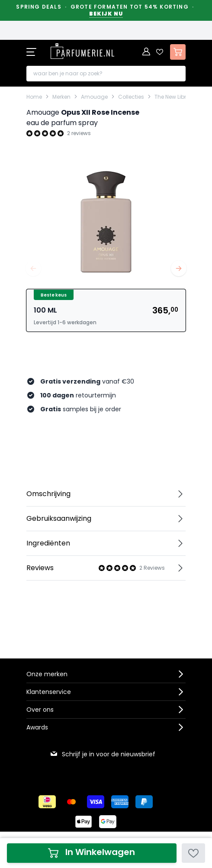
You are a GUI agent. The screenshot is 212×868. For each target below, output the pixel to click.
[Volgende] (179, 268)
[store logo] (83, 51)
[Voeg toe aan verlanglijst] (193, 853)
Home (34, 97)
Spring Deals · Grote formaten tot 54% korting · (106, 10)
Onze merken (47, 674)
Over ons (40, 710)
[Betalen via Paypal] (144, 802)
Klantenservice (49, 692)
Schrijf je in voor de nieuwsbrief (103, 754)
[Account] (147, 52)
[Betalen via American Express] (120, 802)
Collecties (131, 97)
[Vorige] (33, 268)
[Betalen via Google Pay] (108, 822)
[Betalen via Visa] (96, 802)
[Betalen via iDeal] (47, 802)
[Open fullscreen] (106, 220)
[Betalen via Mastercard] (71, 802)
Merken (61, 97)
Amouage (94, 97)
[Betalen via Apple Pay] (84, 822)
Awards (37, 727)
